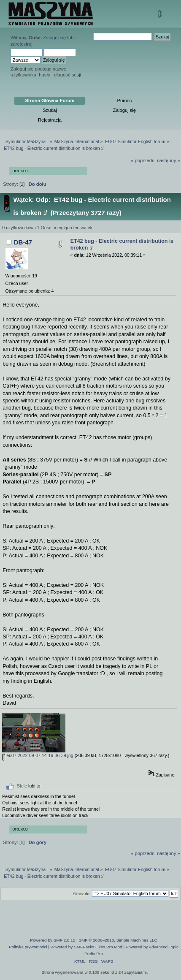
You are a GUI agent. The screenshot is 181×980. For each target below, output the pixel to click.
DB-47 (23, 242)
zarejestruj (22, 44)
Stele (22, 786)
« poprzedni (143, 160)
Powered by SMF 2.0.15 (53, 940)
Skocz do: (82, 894)
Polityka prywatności (28, 947)
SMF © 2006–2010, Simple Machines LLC (118, 940)
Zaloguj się (54, 38)
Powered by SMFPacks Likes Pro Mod (86, 947)
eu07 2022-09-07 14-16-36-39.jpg (38, 755)
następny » (169, 160)
